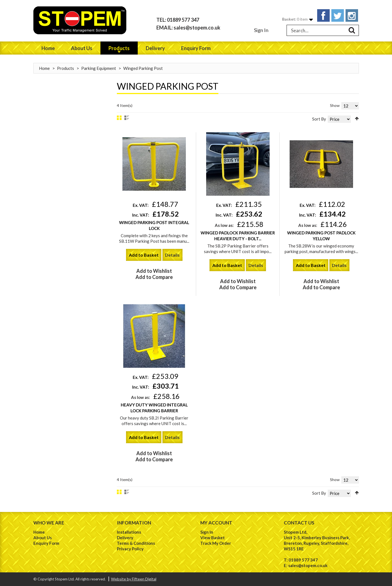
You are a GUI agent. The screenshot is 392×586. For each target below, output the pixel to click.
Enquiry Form (46, 543)
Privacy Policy (130, 549)
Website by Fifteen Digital (134, 579)
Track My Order (216, 543)
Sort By (319, 119)
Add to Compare (154, 277)
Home (44, 68)
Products (66, 68)
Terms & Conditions (136, 543)
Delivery (125, 538)
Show (335, 105)
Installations (129, 532)
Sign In (261, 30)
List (127, 118)
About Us (43, 538)
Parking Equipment (99, 68)
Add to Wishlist (154, 271)
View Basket (213, 538)
